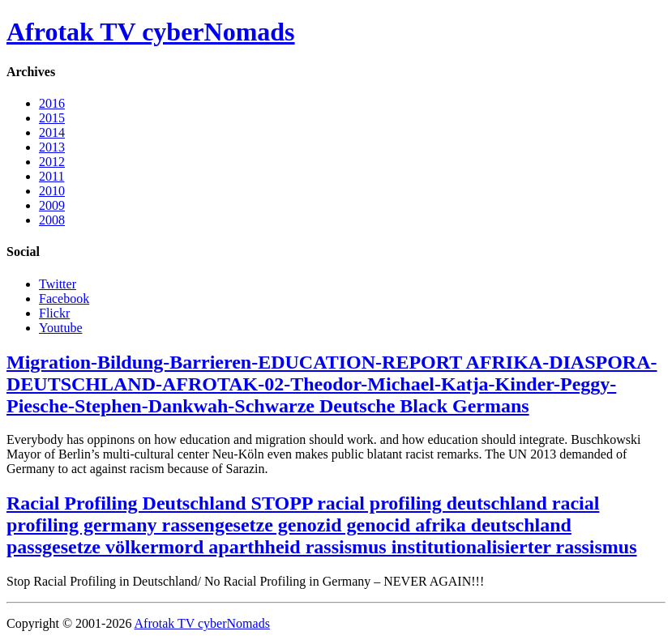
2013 (52, 147)
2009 (52, 205)
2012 (52, 162)
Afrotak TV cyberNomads (151, 32)
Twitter (58, 284)
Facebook (64, 299)
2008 (52, 220)
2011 (51, 176)
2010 (52, 191)
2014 (52, 132)
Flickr (54, 313)
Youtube (61, 328)
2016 (52, 103)
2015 (52, 118)
